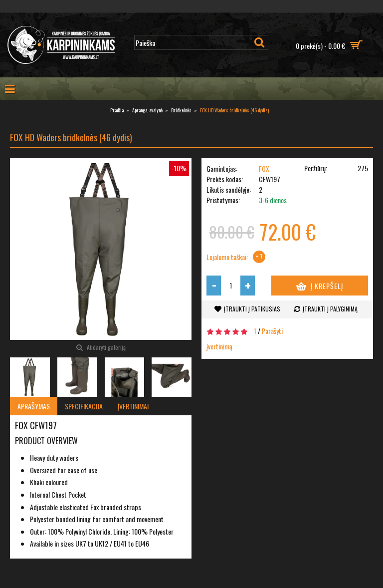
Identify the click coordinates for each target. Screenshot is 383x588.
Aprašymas (34, 406)
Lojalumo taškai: (227, 257)
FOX (264, 168)
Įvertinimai (133, 406)
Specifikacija (84, 406)
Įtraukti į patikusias (252, 309)
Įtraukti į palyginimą (330, 309)
